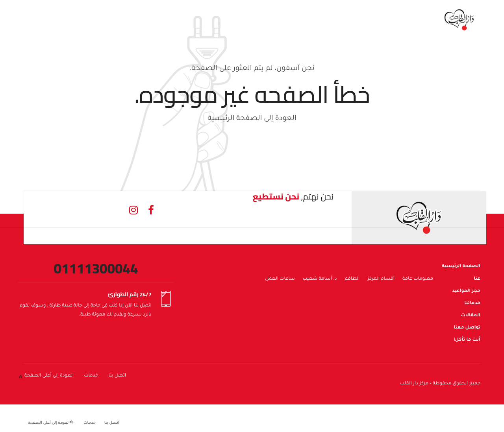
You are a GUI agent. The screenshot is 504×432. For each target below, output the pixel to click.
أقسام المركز (381, 279)
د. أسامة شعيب (320, 279)
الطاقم (352, 279)
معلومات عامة (418, 279)
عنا (477, 279)
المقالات (471, 316)
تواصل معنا (467, 328)
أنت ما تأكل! (467, 340)
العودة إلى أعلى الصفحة (49, 376)
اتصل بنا (118, 376)
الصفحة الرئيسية (461, 267)
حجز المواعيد (466, 291)
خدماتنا (472, 304)
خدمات (91, 376)
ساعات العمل (280, 279)
